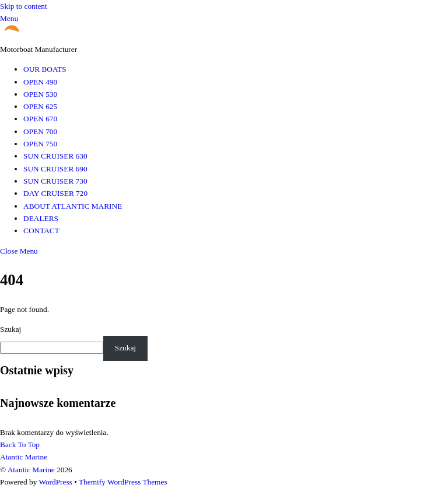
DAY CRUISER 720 (55, 193)
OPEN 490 (40, 82)
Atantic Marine (31, 470)
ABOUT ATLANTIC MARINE (73, 206)
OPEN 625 (40, 106)
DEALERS (41, 218)
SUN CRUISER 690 (55, 169)
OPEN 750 (40, 144)
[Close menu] (19, 251)
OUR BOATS (45, 69)
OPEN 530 (40, 94)
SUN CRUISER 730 (55, 181)
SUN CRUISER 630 (55, 156)
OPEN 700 (40, 131)
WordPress (55, 482)
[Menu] (9, 18)
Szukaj (10, 329)
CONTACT (41, 231)
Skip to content (24, 6)
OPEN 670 (40, 119)
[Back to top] (20, 445)
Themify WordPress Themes (123, 482)
